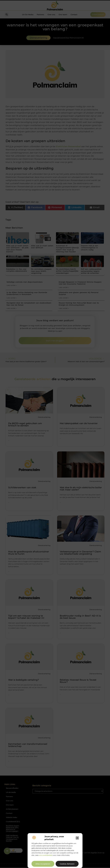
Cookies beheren (67, 864)
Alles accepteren (43, 864)
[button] (77, 838)
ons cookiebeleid (46, 855)
